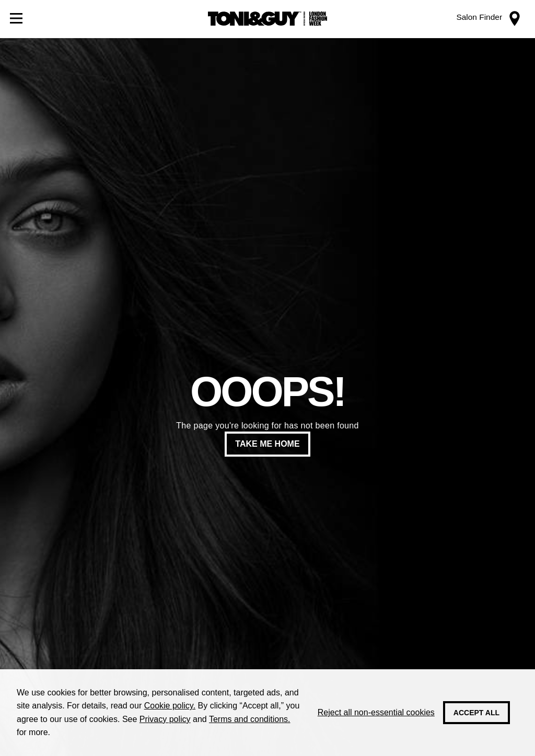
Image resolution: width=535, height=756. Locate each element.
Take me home (267, 444)
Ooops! (267, 392)
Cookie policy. (170, 706)
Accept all (476, 713)
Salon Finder (479, 17)
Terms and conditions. (250, 719)
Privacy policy (165, 719)
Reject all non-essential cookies (376, 712)
